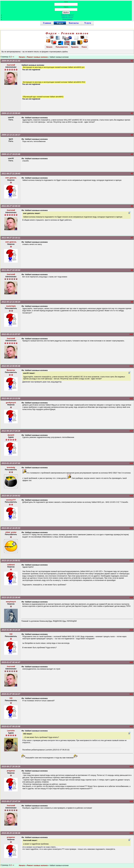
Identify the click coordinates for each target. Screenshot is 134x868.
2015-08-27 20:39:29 (11, 766)
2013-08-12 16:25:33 (11, 528)
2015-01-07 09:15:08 (11, 726)
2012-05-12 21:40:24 (11, 302)
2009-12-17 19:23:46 (11, 154)
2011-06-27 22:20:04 (11, 270)
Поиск (84, 47)
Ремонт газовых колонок (37, 57)
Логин (66, 2)
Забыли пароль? (68, 15)
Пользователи (62, 47)
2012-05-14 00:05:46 (11, 366)
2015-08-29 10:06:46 (11, 833)
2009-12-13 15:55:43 (11, 113)
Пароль (66, 7)
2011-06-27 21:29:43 (11, 174)
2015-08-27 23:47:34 (11, 801)
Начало (49, 47)
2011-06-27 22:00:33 (11, 206)
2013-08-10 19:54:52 (11, 496)
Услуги (88, 23)
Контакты (74, 23)
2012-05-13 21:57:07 (11, 334)
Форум (60, 23)
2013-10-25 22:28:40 (11, 597)
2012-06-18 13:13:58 (11, 398)
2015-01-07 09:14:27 (11, 694)
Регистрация (67, 19)
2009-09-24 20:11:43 (11, 61)
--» (13, 57)
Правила (75, 47)
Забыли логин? (68, 17)
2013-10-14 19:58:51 (11, 560)
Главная (47, 23)
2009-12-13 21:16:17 (11, 135)
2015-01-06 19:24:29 (11, 630)
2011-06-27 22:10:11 (11, 238)
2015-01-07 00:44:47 (11, 662)
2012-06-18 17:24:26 (11, 431)
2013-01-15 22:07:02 (11, 463)
